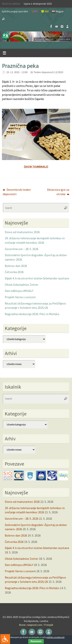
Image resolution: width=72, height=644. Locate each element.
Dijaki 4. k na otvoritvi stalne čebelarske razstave (37, 278)
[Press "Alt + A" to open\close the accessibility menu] (5, 639)
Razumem (36, 641)
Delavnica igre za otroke (58, 192)
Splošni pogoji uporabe (15, 11)
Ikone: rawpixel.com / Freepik (36, 625)
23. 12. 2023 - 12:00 (17, 72)
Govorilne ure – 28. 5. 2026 (22, 249)
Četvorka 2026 (14, 272)
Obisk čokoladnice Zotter (22, 285)
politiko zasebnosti (55, 637)
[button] (36, 36)
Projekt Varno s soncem (20, 297)
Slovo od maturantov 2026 (22, 232)
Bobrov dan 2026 (16, 266)
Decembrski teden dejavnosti (17, 192)
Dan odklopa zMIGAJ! (19, 291)
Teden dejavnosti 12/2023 (48, 72)
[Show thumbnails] (36, 167)
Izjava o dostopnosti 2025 (38, 4)
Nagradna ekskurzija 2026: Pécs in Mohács (32, 314)
